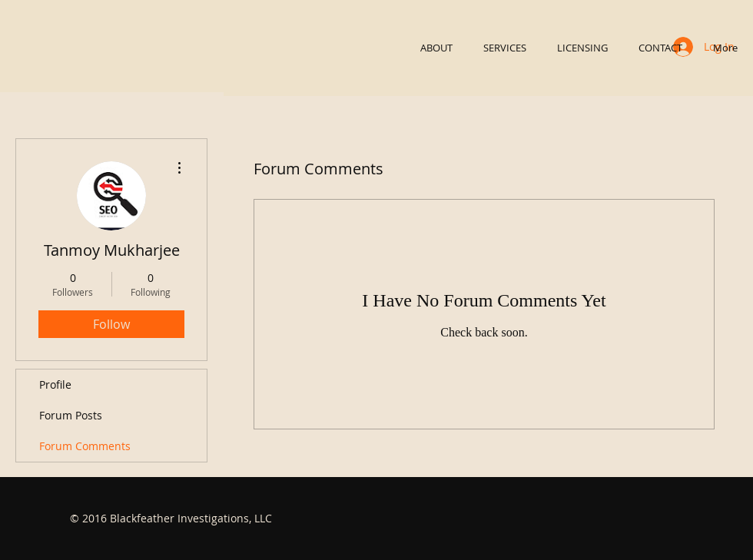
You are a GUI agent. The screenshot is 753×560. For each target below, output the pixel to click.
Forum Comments (85, 446)
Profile (55, 384)
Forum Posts (71, 415)
